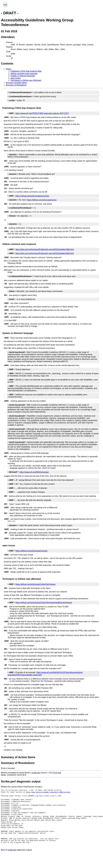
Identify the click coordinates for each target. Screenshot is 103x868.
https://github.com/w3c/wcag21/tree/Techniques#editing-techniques (44, 603)
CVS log (57, 773)
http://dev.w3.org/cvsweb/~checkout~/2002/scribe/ (48, 792)
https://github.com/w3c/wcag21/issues (31, 551)
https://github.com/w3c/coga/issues (42, 200)
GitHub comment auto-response (24, 74)
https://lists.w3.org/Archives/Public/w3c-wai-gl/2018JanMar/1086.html (45, 249)
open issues (16, 78)
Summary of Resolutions (16, 85)
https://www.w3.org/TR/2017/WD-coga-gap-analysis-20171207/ (42, 113)
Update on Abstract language (23, 76)
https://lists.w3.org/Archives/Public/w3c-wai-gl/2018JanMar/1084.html (45, 253)
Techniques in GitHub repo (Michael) (26, 80)
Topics (8, 69)
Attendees (8, 37)
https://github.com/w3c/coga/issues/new (32, 196)
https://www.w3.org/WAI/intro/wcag (34, 472)
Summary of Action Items (16, 83)
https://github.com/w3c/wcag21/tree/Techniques (35, 584)
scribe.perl (36, 773)
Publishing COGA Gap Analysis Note (26, 71)
